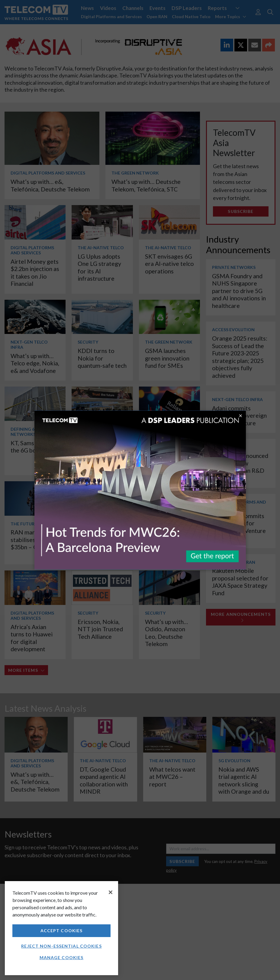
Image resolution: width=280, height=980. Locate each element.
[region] (61, 928)
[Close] (111, 892)
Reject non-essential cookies (61, 946)
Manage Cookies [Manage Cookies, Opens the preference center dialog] (62, 957)
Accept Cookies (62, 931)
